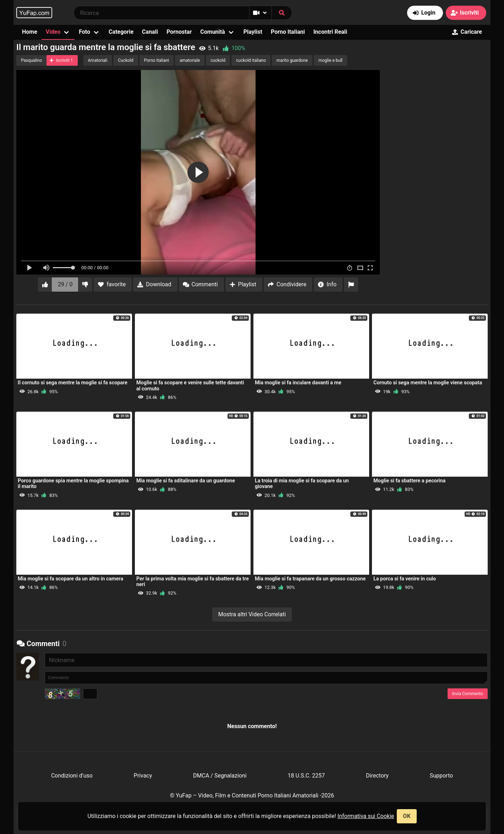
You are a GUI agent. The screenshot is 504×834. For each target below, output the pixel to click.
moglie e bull (330, 60)
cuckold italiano (251, 60)
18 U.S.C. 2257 (306, 776)
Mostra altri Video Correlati (252, 614)
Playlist (253, 32)
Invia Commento (468, 694)
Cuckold (125, 60)
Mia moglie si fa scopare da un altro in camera (70, 579)
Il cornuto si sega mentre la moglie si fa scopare (73, 383)
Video (53, 32)
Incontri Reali (330, 32)
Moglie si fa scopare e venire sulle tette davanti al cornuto (190, 386)
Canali (150, 32)
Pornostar (179, 32)
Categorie (121, 32)
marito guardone (292, 60)
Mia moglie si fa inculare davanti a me (298, 383)
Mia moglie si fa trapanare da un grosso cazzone (310, 579)
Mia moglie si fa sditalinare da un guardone (186, 481)
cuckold (218, 60)
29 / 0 (65, 284)
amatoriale (190, 60)
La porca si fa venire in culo (405, 579)
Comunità (213, 32)
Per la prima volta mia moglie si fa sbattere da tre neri (193, 582)
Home (30, 32)
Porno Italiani (288, 32)
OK (407, 816)
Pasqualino (32, 60)
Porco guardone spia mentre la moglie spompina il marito (73, 484)
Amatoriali (98, 60)
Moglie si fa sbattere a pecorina (409, 481)
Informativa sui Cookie (366, 816)
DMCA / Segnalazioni (220, 776)
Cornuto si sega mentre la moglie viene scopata (428, 383)
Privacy (143, 776)
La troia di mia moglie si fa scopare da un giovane (302, 484)
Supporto (441, 776)
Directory (377, 776)
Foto (84, 32)
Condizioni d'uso (72, 776)
